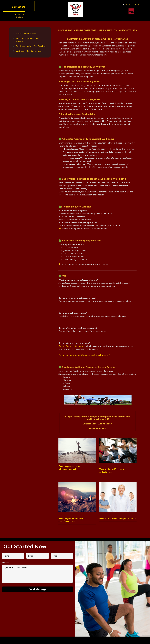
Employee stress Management (69, 468)
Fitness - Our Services (26, 34)
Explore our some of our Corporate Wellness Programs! (84, 355)
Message (5, 562)
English (128, 4)
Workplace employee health (118, 519)
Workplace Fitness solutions (111, 471)
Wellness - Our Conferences (29, 51)
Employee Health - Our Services (31, 46)
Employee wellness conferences (71, 520)
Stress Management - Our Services (28, 40)
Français (136, 4)
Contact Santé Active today (71, 346)
